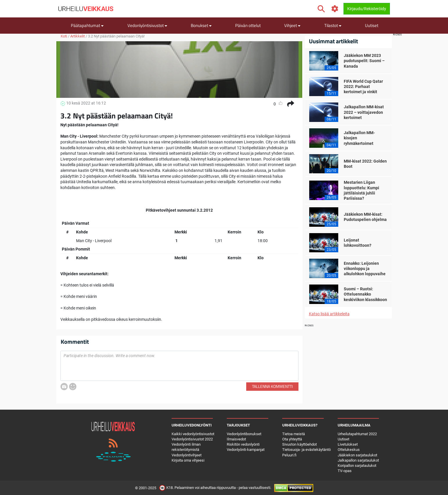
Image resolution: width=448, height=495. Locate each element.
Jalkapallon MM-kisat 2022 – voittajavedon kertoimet (364, 112)
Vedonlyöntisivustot (147, 25)
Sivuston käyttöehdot (299, 444)
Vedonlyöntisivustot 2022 (192, 439)
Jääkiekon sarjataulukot (357, 455)
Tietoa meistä (294, 434)
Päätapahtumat (87, 25)
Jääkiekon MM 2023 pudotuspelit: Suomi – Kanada (364, 61)
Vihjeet (292, 25)
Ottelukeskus (349, 450)
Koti (64, 36)
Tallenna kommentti (272, 386)
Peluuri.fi (289, 455)
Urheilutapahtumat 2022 (357, 434)
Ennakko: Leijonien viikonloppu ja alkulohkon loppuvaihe (365, 269)
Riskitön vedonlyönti (243, 444)
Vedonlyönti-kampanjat (246, 450)
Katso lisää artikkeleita (329, 314)
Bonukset (201, 25)
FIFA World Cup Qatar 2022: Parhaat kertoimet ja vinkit (363, 87)
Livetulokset (348, 444)
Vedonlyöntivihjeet (187, 455)
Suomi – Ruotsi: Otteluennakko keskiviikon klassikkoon (365, 294)
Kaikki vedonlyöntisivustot (193, 434)
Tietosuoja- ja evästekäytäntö (306, 450)
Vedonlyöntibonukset (244, 434)
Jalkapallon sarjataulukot (358, 460)
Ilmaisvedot (236, 439)
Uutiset (372, 25)
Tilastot (333, 25)
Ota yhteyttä (292, 439)
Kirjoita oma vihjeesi (188, 460)
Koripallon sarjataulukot (357, 466)
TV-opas (345, 471)
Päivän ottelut (248, 25)
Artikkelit (78, 36)
